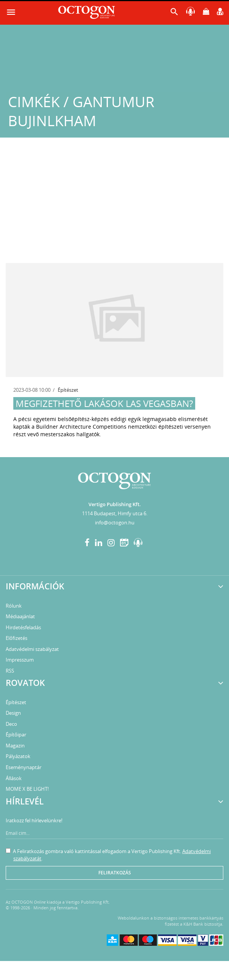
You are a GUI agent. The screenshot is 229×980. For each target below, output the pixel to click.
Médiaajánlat (20, 616)
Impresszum (20, 660)
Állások (14, 778)
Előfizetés (17, 638)
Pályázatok (18, 756)
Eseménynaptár (24, 767)
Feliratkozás (115, 873)
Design (13, 713)
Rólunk (14, 606)
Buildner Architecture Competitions (81, 427)
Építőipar (16, 735)
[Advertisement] (114, 206)
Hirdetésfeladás (23, 627)
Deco (11, 724)
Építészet (68, 390)
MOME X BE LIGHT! (27, 789)
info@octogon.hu (115, 522)
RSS (10, 671)
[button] (174, 13)
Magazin (15, 746)
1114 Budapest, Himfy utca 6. (115, 513)
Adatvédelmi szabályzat (32, 649)
